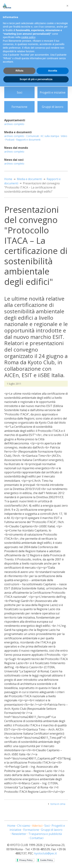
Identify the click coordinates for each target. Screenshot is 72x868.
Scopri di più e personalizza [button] (36, 79)
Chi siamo (24, 826)
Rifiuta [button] (20, 71)
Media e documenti (29, 179)
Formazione (19, 107)
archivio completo (14, 124)
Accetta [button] (53, 71)
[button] (67, 6)
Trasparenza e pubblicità (45, 834)
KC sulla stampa (50, 136)
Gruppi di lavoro (53, 107)
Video (64, 136)
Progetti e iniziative (53, 92)
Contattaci (37, 838)
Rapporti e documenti (28, 140)
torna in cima (58, 804)
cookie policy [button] (28, 37)
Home (8, 179)
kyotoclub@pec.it (45, 853)
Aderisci (37, 826)
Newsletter (19, 834)
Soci (20, 92)
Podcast (10, 140)
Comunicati (33, 136)
